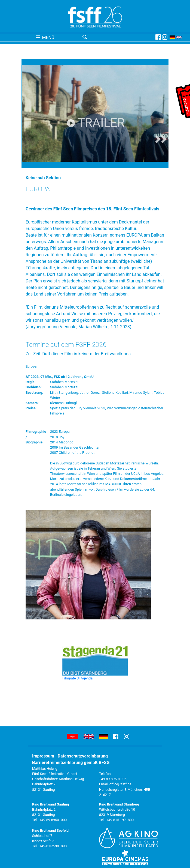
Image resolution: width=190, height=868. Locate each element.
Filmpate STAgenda (77, 678)
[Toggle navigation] (118, 37)
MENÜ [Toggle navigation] (45, 38)
